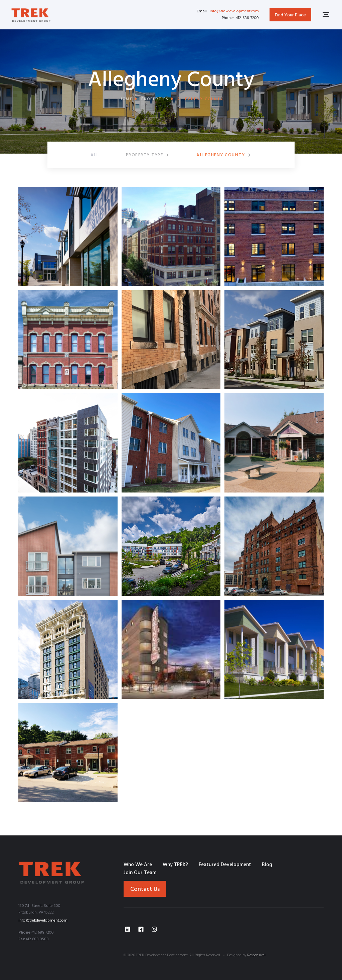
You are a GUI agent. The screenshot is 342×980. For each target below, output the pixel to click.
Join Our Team (140, 873)
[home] (31, 15)
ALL (95, 155)
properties (155, 99)
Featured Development (225, 865)
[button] (148, 155)
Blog (267, 865)
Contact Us (145, 889)
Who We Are (138, 865)
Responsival (256, 955)
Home (126, 99)
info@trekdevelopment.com (234, 11)
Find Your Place (290, 15)
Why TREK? (175, 865)
